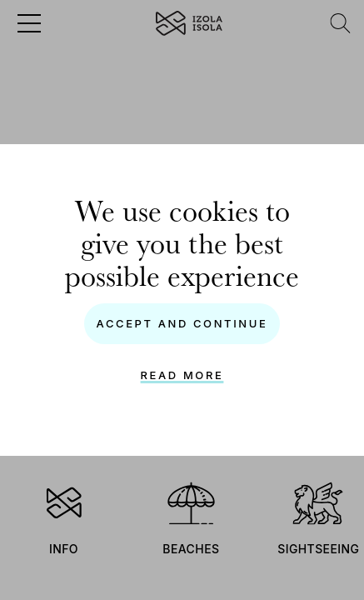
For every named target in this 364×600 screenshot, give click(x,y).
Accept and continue (182, 323)
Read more (182, 375)
